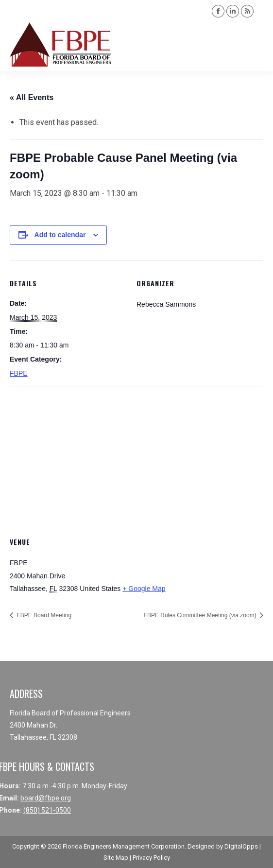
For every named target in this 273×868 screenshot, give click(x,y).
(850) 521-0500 (47, 810)
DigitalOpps (241, 846)
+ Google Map (144, 589)
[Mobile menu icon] (257, 45)
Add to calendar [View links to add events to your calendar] (60, 235)
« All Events (32, 97)
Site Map (116, 858)
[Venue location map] (136, 456)
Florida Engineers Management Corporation (124, 846)
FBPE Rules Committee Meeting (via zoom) (201, 615)
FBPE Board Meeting (43, 615)
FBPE (19, 373)
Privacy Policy (151, 858)
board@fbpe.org (46, 798)
